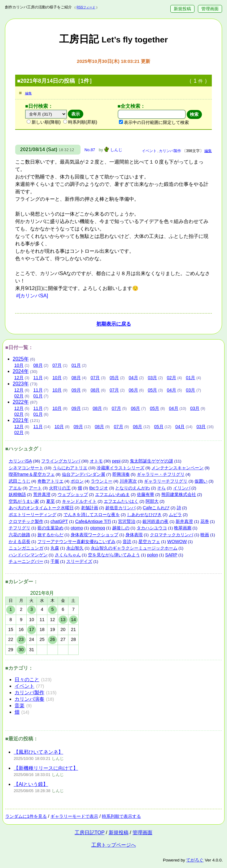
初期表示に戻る (114, 324)
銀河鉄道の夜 (155, 521)
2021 (21, 420)
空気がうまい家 (24, 501)
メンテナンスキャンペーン (177, 468)
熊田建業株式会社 (179, 494)
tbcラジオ (99, 488)
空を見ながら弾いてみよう (114, 555)
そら (161, 488)
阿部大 (152, 501)
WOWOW (177, 541)
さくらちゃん (68, 555)
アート (35, 488)
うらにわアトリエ (70, 468)
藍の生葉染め (50, 528)
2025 (21, 359)
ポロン (77, 481)
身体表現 (134, 535)
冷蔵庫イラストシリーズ (120, 468)
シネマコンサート (26, 468)
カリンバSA (20, 461)
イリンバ (182, 488)
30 (21, 650)
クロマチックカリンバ (172, 535)
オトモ (96, 461)
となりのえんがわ (133, 488)
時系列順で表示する (121, 816)
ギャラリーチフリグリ (166, 481)
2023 (21, 384)
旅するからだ (50, 535)
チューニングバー (26, 561)
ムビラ (175, 515)
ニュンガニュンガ (26, 548)
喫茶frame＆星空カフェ (32, 474)
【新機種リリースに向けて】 (46, 768)
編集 (28, 93)
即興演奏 (121, 474)
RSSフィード (86, 7)
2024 (21, 371)
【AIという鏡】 (31, 784)
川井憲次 (128, 481)
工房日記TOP (89, 833)
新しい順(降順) (44, 122)
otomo (77, 528)
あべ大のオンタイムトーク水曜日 (41, 508)
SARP (171, 555)
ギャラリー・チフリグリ (161, 474)
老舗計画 (89, 508)
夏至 (50, 501)
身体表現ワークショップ (94, 535)
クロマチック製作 (26, 521)
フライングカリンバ (61, 461)
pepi (116, 461)
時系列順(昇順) (80, 122)
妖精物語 (17, 494)
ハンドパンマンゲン (28, 555)
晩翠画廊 (183, 528)
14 (73, 620)
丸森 (55, 548)
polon (153, 555)
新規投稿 (182, 9)
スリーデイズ (79, 561)
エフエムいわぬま (112, 494)
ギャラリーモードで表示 (74, 816)
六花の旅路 (20, 535)
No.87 (90, 150)
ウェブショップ (73, 494)
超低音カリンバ (120, 508)
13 (63, 620)
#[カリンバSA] (32, 296)
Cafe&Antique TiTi (93, 521)
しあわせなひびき (144, 515)
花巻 (205, 521)
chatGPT (59, 521)
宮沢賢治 (127, 521)
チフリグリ (20, 528)
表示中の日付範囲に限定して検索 (154, 122)
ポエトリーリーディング (33, 515)
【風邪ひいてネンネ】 (38, 752)
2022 (21, 402)
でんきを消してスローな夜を (92, 515)
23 (21, 639)
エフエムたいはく (121, 501)
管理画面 (210, 9)
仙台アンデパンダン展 (84, 474)
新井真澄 (184, 521)
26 (52, 639)
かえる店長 (20, 541)
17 (32, 629)
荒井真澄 (42, 494)
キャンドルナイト (79, 501)
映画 (205, 535)
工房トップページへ (114, 845)
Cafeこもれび (156, 508)
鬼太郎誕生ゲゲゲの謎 (151, 461)
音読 (127, 541)
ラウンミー (102, 481)
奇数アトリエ (50, 481)
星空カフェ (149, 541)
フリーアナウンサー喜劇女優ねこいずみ (76, 541)
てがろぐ (195, 860)
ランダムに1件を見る (26, 816)
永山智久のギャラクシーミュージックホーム (134, 548)
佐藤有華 (146, 494)
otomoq (98, 528)
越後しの (121, 528)
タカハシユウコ (152, 528)
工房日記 (113, 39)
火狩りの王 (60, 488)
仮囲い (201, 481)
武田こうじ (20, 481)
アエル (15, 488)
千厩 (55, 561)
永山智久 (75, 548)
